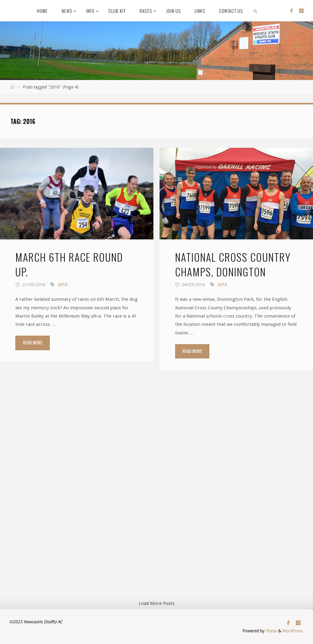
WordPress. (293, 631)
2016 (63, 285)
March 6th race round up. (69, 264)
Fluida (271, 631)
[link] (255, 11)
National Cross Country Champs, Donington (233, 264)
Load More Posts (157, 603)
